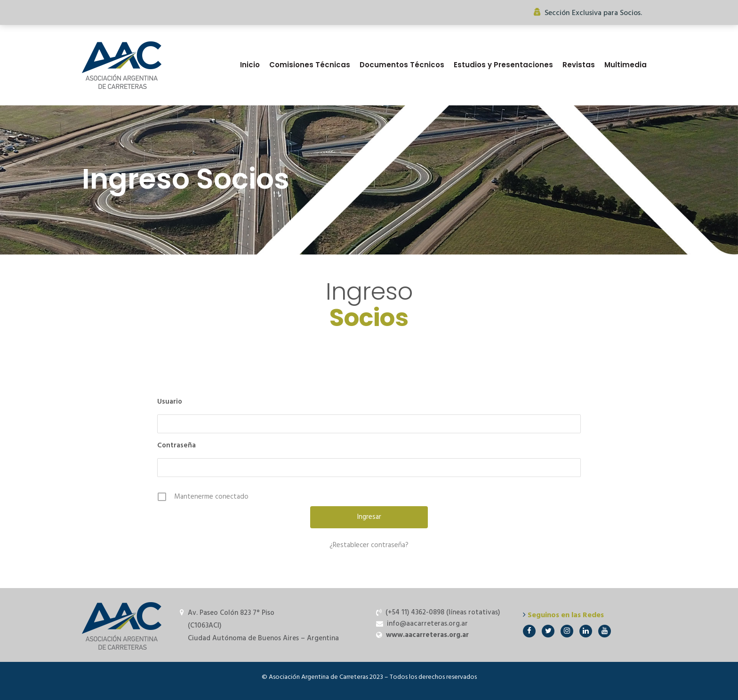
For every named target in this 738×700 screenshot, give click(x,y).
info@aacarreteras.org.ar (427, 624)
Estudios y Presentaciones (503, 65)
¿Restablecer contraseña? (369, 545)
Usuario (170, 402)
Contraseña (176, 445)
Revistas (579, 65)
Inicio (250, 65)
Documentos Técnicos (402, 65)
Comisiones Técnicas (310, 65)
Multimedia (626, 65)
